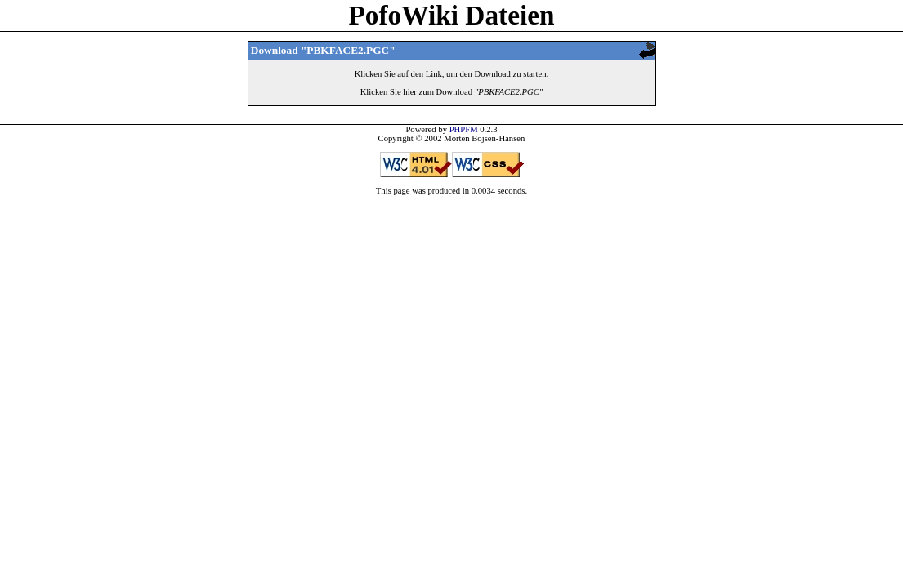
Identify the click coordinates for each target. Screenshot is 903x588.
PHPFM (464, 129)
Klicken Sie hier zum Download (452, 92)
